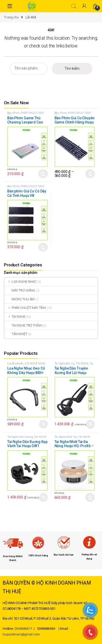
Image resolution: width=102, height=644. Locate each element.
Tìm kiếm (72, 68)
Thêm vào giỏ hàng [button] (43, 424)
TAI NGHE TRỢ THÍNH (23, 325)
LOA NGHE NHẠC (21, 282)
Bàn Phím (13, 113)
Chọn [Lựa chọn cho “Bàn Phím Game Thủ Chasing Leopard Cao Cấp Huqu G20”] (43, 174)
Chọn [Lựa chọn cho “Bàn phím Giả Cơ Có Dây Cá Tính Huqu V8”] (43, 247)
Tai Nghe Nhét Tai (66, 437)
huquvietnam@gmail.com (21, 634)
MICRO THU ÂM (19, 299)
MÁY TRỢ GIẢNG (20, 290)
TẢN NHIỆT (16, 334)
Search (74, 6)
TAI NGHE (15, 317)
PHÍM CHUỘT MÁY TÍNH (26, 114)
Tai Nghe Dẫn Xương (74, 365)
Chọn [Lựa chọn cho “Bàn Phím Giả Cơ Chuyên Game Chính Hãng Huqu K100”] (90, 174)
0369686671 (23, 629)
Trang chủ (11, 17)
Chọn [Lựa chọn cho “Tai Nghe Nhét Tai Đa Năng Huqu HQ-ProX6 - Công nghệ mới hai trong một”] (90, 497)
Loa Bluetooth (15, 363)
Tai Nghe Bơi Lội (65, 363)
